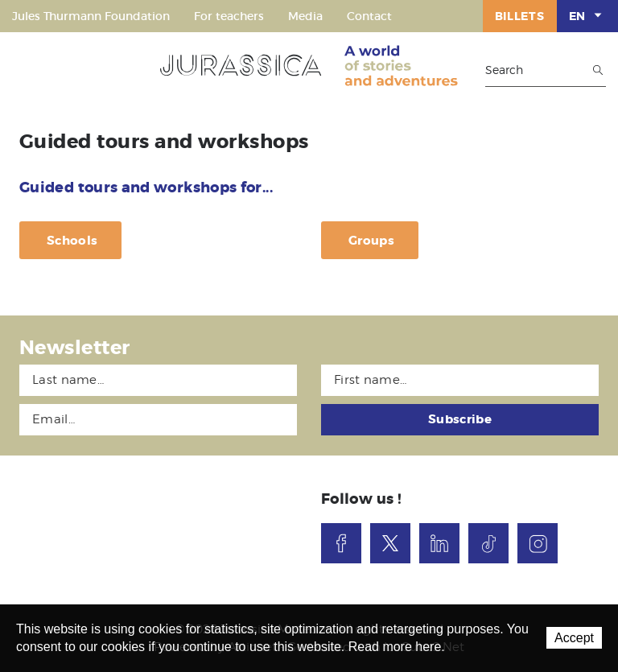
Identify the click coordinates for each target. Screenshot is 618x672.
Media (305, 16)
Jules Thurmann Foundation (91, 16)
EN (587, 15)
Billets (520, 16)
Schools (72, 241)
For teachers (229, 16)
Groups (371, 241)
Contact (369, 16)
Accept (574, 638)
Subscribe (460, 419)
